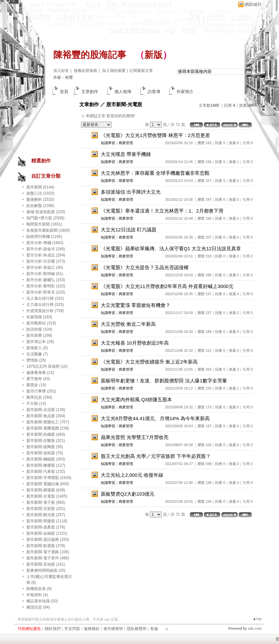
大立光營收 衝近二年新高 (128, 324)
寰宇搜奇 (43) (38, 379)
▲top (257, 619)
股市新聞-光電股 (124, 104)
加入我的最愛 (114, 71)
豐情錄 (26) (36, 360)
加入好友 (61, 71)
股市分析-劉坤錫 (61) (45, 274)
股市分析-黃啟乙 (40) (45, 267)
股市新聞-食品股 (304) (46, 416)
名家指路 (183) (39, 317)
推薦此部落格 (86, 71)
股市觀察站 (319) (41, 323)
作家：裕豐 (63, 77)
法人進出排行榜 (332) (45, 298)
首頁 (64, 92)
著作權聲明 (113, 629)
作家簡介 (185, 92)
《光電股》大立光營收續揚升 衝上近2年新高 (149, 362)
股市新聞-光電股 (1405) (47, 496)
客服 (154, 629)
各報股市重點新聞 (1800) (48, 230)
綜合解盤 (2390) (40, 206)
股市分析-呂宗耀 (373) (46, 261)
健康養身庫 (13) (40, 373)
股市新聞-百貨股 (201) (46, 509)
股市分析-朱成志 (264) (46, 255)
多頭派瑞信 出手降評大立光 (131, 192)
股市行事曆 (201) (41, 391)
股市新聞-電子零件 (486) (48, 558)
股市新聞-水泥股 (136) (46, 410)
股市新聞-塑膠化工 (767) (48, 422)
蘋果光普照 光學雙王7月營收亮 (135, 437)
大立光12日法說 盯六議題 (129, 230)
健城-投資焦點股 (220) (46, 212)
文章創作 (90, 92)
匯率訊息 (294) (39, 397)
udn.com (255, 628)
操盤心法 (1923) (40, 193)
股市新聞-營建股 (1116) (47, 521)
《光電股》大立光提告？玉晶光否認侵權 (145, 267)
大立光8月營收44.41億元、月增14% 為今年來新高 (155, 418)
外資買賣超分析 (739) (45, 311)
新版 (153, 55)
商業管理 (126, 143)
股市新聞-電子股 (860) (46, 502)
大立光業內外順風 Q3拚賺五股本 (136, 399)
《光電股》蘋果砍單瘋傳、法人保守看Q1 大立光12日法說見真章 (171, 248)
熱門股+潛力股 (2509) (45, 218)
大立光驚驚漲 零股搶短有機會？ (136, 305)
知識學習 (108, 143)
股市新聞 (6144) (40, 187)
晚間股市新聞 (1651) (44, 224)
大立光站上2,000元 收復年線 (132, 475)
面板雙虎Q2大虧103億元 (128, 494)
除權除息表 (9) (39, 589)
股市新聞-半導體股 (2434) (49, 478)
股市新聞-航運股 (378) (46, 546)
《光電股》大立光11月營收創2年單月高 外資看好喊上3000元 (167, 286)
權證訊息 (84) (38, 607)
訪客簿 (154, 92)
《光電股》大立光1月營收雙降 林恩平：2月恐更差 (155, 135)
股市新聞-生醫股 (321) (46, 441)
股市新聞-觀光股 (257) (46, 515)
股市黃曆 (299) (39, 336)
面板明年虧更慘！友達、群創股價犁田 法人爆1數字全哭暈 (164, 381)
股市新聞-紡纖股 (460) (46, 434)
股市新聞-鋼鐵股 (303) (46, 459)
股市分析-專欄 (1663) (45, 243)
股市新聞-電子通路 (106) (48, 552)
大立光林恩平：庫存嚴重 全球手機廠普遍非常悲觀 (155, 173)
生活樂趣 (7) (37, 354)
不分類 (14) (36, 404)
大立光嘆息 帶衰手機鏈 (126, 154)
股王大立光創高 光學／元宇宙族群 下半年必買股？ (156, 456)
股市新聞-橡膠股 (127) (46, 465)
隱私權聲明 (137, 629)
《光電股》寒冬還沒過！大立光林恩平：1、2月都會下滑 (162, 211)
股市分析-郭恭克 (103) (46, 292)
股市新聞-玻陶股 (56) (45, 447)
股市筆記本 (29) (40, 342)
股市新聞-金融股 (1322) (47, 533)
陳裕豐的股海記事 (90, 55)
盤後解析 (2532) (40, 199)
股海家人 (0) (37, 348)
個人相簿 (123, 92)
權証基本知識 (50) (42, 601)
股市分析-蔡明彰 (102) (46, 286)
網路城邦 (253, 4)
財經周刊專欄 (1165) (44, 237)
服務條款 (92, 629)
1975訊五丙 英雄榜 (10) (47, 366)
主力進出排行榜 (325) (45, 305)
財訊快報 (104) (39, 329)
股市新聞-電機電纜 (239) (48, 428)
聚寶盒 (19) (36, 385)
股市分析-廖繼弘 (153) (46, 280)
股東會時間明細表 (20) (46, 570)
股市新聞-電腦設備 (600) (48, 484)
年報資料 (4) (37, 595)
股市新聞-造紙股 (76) (45, 453)
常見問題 (72, 629)
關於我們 (53, 629)
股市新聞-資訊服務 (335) (48, 540)
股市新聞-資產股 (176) (46, 527)
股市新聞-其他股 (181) (46, 564)
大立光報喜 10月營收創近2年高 (135, 343)
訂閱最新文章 (141, 71)
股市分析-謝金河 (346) (46, 249)
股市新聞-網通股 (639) (46, 490)
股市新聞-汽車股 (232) (46, 472)
